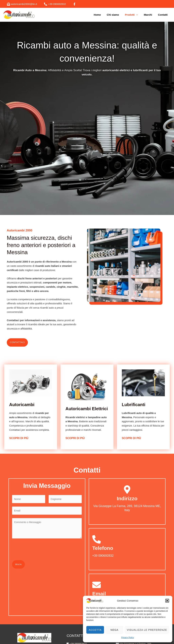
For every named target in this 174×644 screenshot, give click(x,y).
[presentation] (38, 551)
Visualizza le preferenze (147, 630)
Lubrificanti (135, 407)
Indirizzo (127, 501)
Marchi (149, 15)
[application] (138, 15)
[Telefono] (97, 541)
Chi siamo (116, 15)
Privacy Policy (128, 638)
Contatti (163, 15)
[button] (167, 601)
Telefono (103, 550)
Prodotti (133, 15)
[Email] (97, 587)
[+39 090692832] (55, 4)
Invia (18, 567)
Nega (114, 630)
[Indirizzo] (127, 492)
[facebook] (75, 4)
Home (101, 15)
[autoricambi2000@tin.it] (22, 4)
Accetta (95, 630)
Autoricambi (23, 404)
